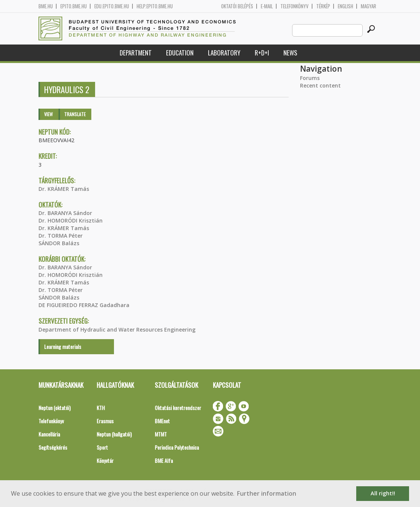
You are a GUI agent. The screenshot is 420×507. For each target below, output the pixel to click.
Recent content (320, 85)
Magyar (368, 6)
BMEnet (162, 421)
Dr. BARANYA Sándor (65, 213)
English (345, 6)
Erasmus (105, 421)
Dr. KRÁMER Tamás (64, 189)
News (290, 53)
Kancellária (49, 434)
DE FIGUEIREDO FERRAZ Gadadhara (84, 305)
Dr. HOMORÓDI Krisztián (71, 220)
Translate (75, 114)
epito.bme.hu (74, 6)
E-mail (267, 6)
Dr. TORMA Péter (61, 236)
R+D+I (262, 53)
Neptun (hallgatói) (114, 434)
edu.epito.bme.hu (112, 6)
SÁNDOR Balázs (59, 243)
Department (136, 53)
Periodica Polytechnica (177, 447)
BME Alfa (164, 460)
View (48, 114)
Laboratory (224, 53)
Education (180, 53)
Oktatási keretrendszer (178, 408)
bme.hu (46, 6)
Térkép (323, 6)
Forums (310, 78)
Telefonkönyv (295, 6)
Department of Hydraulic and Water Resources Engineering (117, 330)
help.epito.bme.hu (155, 6)
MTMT (161, 434)
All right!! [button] (383, 493)
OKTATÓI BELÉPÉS (237, 6)
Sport (102, 447)
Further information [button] (267, 493)
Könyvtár (105, 460)
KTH (101, 408)
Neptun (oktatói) (55, 408)
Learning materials (63, 346)
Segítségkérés (53, 447)
